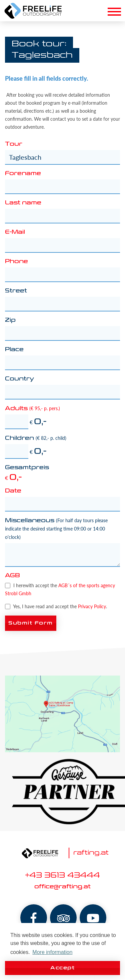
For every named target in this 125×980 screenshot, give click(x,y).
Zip (10, 320)
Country (19, 379)
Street (16, 291)
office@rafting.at (62, 887)
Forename (23, 174)
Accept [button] (62, 968)
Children (36, 438)
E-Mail (15, 232)
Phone (16, 262)
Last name (23, 203)
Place (14, 350)
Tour (14, 144)
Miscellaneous (56, 529)
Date (13, 491)
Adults (32, 408)
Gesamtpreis (27, 468)
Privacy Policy (92, 606)
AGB (12, 576)
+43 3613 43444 (62, 876)
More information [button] (52, 952)
